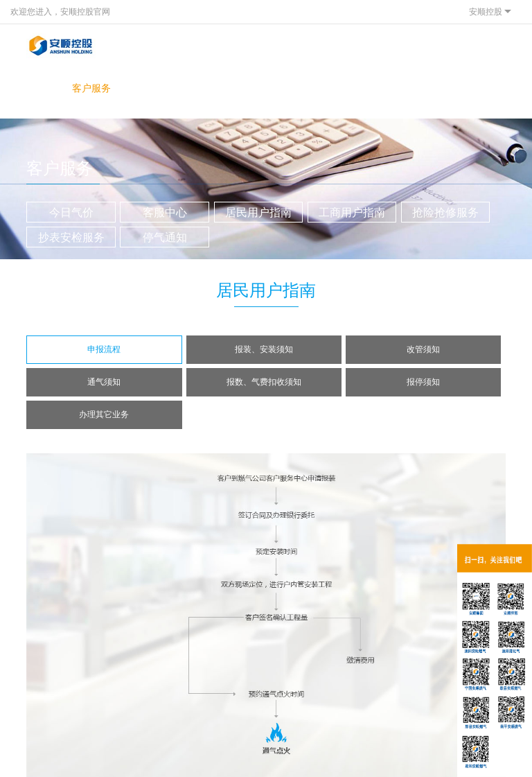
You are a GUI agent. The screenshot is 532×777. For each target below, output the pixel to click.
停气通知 (165, 237)
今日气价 (71, 212)
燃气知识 (264, 88)
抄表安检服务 (71, 237)
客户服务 (91, 88)
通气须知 (104, 382)
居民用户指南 (258, 212)
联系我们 (350, 88)
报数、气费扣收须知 (264, 382)
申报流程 (104, 349)
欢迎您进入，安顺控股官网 (60, 12)
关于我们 (48, 88)
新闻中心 (134, 88)
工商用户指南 (352, 212)
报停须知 (423, 382)
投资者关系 (177, 94)
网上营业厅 (220, 94)
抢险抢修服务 (445, 212)
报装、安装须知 (264, 349)
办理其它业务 (104, 414)
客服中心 (165, 212)
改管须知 (423, 349)
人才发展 (307, 88)
